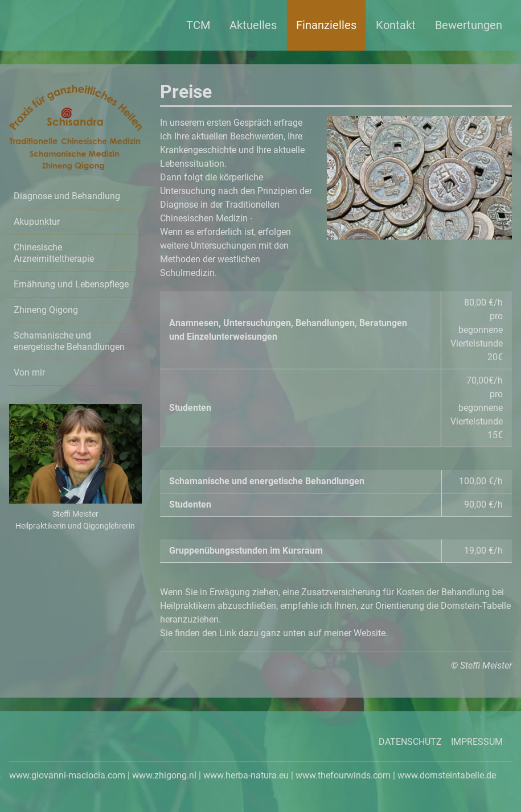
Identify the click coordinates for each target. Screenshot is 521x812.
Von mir (29, 372)
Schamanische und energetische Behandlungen (69, 341)
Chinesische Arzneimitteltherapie (54, 253)
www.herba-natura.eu (246, 775)
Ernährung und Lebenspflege (71, 284)
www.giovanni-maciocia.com (67, 775)
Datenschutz (410, 742)
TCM (198, 25)
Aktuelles (253, 25)
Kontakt (396, 25)
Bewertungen (469, 25)
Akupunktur (37, 222)
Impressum (477, 742)
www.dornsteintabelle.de (447, 775)
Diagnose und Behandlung (67, 196)
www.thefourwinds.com (343, 775)
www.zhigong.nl (164, 775)
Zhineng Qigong (46, 310)
